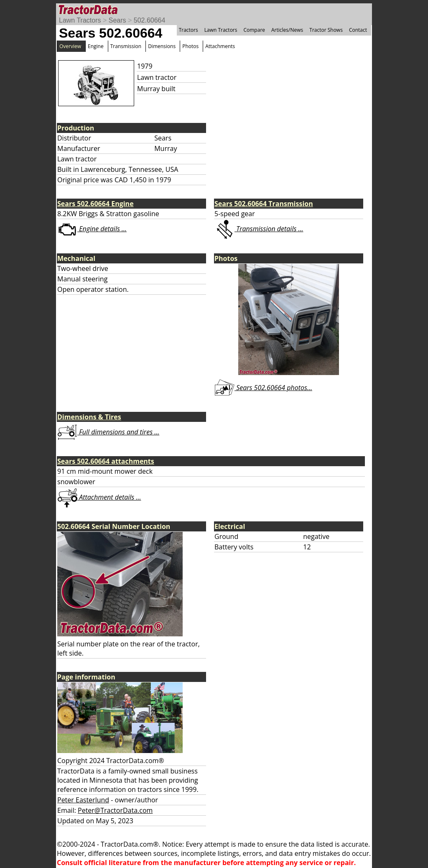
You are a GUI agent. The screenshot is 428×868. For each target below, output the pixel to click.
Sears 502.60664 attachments (106, 461)
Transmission (126, 46)
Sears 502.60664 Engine (96, 204)
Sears (117, 20)
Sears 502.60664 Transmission (264, 204)
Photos (190, 46)
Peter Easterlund (83, 800)
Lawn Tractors (80, 20)
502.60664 (150, 20)
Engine (96, 46)
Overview (70, 46)
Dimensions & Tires (89, 417)
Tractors (189, 30)
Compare (254, 30)
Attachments (220, 46)
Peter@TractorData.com (115, 810)
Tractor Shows (326, 30)
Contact (358, 30)
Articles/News (287, 30)
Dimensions (162, 46)
